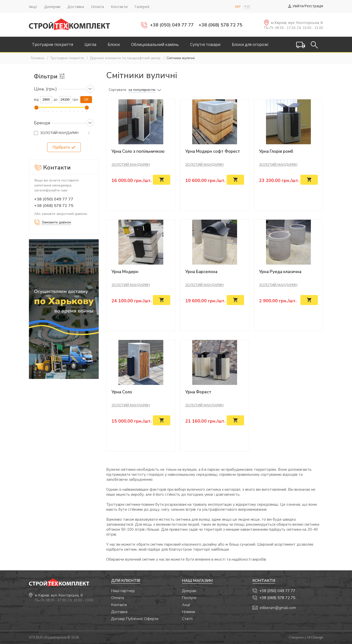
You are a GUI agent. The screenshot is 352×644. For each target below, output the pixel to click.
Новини (188, 612)
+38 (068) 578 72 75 (220, 25)
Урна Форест (198, 392)
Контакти (119, 605)
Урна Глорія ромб (276, 151)
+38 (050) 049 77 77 (172, 25)
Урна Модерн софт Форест (213, 151)
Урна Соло (122, 392)
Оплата (118, 598)
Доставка (119, 612)
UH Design (315, 638)
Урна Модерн (125, 272)
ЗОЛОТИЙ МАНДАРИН (59, 133)
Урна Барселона (201, 272)
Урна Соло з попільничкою (138, 151)
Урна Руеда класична (280, 272)
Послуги (189, 598)
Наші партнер (123, 591)
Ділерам (189, 591)
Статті (187, 619)
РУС (248, 6)
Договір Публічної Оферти (135, 619)
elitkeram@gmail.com (278, 608)
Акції (186, 605)
